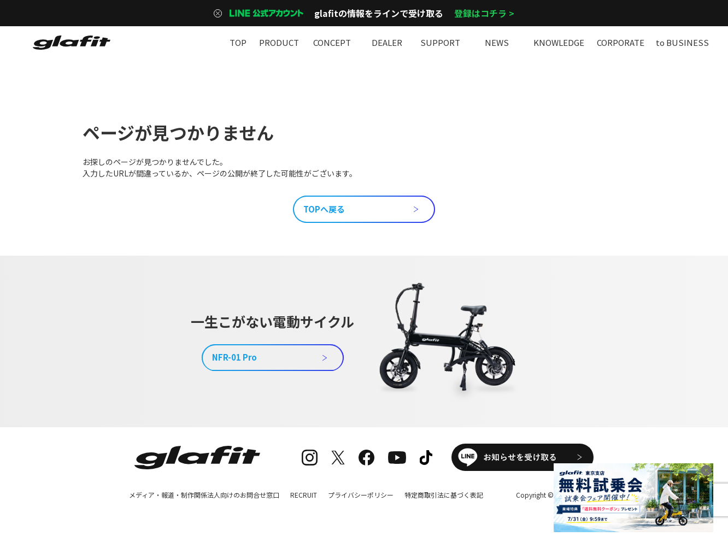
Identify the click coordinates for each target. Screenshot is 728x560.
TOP (238, 42)
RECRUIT (304, 495)
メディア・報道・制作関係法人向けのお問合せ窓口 (204, 495)
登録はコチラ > (484, 13)
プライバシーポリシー (361, 495)
